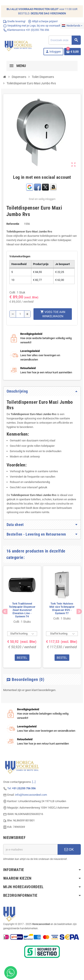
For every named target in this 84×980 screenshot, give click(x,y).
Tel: (21, 788)
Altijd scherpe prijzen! (43, 21)
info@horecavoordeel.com (31, 795)
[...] (34, 782)
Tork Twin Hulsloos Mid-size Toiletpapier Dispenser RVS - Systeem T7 (62, 608)
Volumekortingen (20, 256)
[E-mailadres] (30, 849)
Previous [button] (5, 611)
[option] (22, 617)
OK (69, 849)
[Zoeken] (65, 40)
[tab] (42, 391)
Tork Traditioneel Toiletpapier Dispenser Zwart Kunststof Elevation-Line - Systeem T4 (22, 610)
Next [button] (79, 611)
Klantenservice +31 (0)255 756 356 (26, 30)
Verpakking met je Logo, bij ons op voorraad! (32, 26)
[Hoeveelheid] (20, 314)
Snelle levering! (14, 21)
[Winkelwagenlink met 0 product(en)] (72, 52)
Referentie (13, 224)
